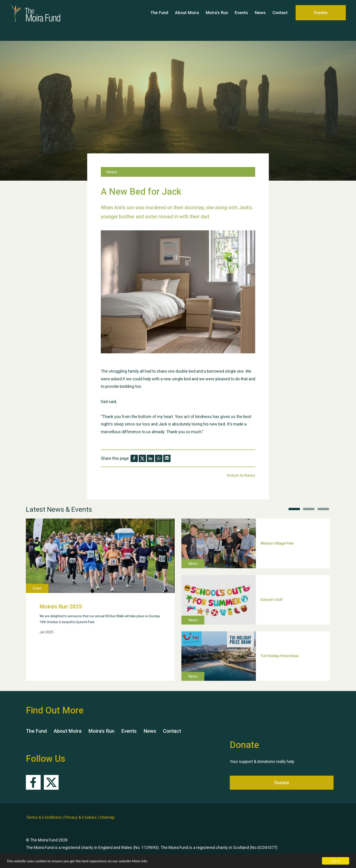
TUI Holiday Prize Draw (279, 656)
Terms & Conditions (44, 817)
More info (140, 861)
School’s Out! (271, 600)
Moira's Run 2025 (61, 607)
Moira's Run (217, 20)
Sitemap (107, 817)
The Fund (159, 20)
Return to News (241, 475)
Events (241, 20)
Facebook (33, 782)
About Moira (187, 20)
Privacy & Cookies (81, 817)
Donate (321, 20)
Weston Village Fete (277, 543)
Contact (280, 20)
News (260, 20)
